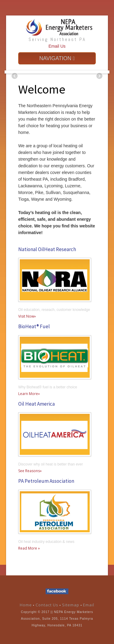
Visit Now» (27, 316)
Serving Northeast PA (57, 39)
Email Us (57, 46)
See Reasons (29, 471)
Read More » (29, 548)
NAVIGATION (57, 58)
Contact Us (47, 605)
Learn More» (29, 394)
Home (26, 605)
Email (89, 605)
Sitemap (71, 605)
